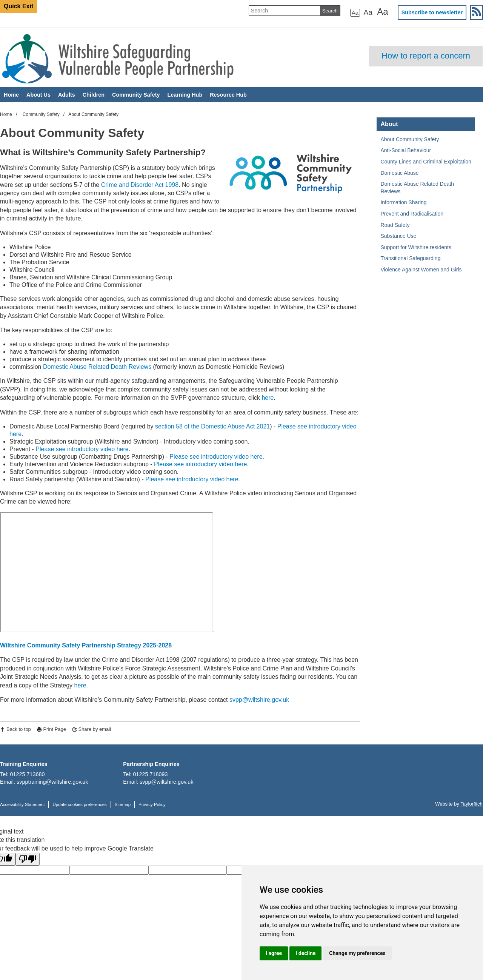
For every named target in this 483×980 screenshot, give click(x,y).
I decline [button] (305, 953)
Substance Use (398, 236)
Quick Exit (18, 6)
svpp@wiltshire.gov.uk (259, 700)
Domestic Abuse (399, 173)
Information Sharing (403, 202)
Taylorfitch (471, 804)
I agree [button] (274, 953)
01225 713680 (27, 774)
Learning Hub (185, 95)
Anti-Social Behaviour (406, 150)
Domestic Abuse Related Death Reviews (97, 367)
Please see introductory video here (82, 449)
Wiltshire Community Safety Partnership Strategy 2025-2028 (86, 645)
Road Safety (395, 225)
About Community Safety (410, 139)
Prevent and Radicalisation (412, 214)
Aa (355, 13)
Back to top (19, 729)
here (268, 398)
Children (94, 95)
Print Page (54, 729)
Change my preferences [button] (357, 953)
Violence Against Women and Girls (421, 270)
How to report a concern (426, 56)
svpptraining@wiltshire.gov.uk (52, 782)
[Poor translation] (28, 859)
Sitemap (123, 804)
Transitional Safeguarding (410, 258)
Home (11, 95)
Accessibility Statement (22, 804)
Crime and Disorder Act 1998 (140, 185)
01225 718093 (151, 774)
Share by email (95, 729)
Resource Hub (228, 95)
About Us (38, 95)
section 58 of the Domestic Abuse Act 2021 (212, 426)
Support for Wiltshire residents (416, 247)
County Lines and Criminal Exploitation (426, 162)
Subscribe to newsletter (432, 12)
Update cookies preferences (79, 804)
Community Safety (136, 95)
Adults (67, 95)
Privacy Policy (152, 804)
